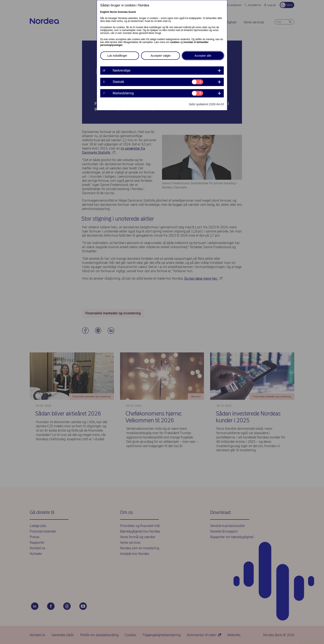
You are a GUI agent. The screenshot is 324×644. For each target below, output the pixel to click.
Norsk (113, 12)
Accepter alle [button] (203, 56)
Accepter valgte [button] (161, 56)
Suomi (132, 12)
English (105, 12)
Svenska (123, 12)
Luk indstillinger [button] (117, 56)
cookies (175, 42)
